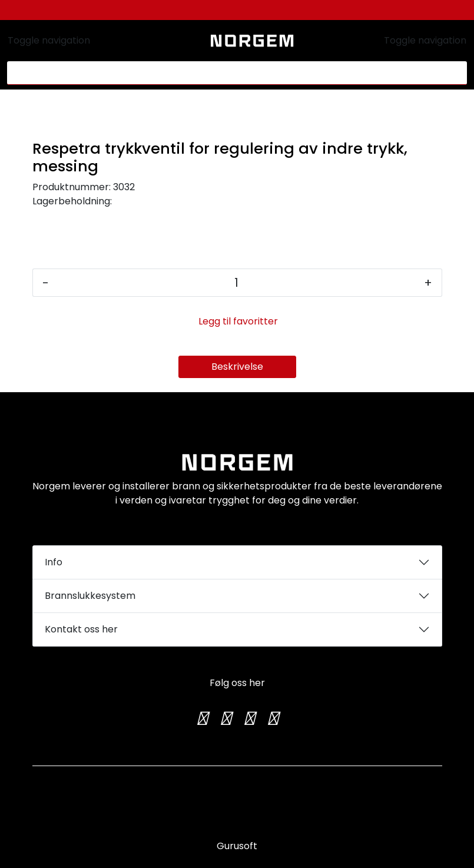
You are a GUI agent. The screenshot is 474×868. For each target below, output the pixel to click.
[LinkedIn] (273, 718)
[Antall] (236, 283)
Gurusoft (237, 846)
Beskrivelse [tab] (237, 367)
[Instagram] (226, 718)
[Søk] (230, 73)
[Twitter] (202, 718)
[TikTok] (249, 718)
